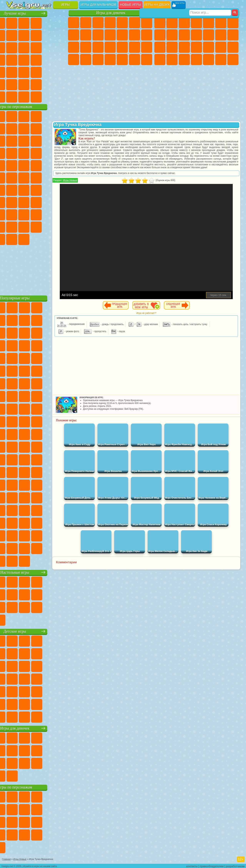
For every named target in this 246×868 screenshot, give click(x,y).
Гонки (233, 35)
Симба (24, 227)
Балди (36, 202)
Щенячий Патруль (36, 116)
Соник (60, 153)
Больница (110, 47)
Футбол (172, 23)
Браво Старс (60, 190)
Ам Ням (60, 141)
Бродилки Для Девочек (147, 23)
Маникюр (122, 47)
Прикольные (60, 60)
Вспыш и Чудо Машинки (48, 153)
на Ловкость (12, 35)
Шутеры (209, 60)
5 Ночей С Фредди (12, 128)
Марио (36, 165)
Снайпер (160, 47)
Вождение (12, 96)
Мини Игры (12, 72)
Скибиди (12, 239)
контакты (192, 865)
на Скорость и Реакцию (24, 72)
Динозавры (48, 60)
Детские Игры (48, 23)
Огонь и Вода (98, 23)
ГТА (160, 60)
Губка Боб (24, 116)
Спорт (60, 35)
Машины (160, 35)
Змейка (48, 72)
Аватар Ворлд (12, 227)
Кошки (110, 35)
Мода (86, 60)
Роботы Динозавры (196, 47)
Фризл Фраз (60, 165)
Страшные (36, 47)
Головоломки (60, 72)
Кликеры (60, 47)
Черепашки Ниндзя (172, 35)
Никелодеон (24, 84)
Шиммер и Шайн (24, 177)
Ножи (36, 60)
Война (36, 96)
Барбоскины (12, 165)
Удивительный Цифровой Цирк (48, 239)
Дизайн (110, 60)
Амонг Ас (48, 190)
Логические (48, 47)
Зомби (209, 23)
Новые (12, 23)
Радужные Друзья (48, 214)
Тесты (122, 23)
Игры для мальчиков (98, 5)
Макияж (147, 47)
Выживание (209, 47)
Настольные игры (37, 572)
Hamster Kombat (36, 239)
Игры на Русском (24, 60)
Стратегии (184, 23)
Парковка (160, 23)
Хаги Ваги (60, 202)
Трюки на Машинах (36, 72)
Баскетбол (60, 84)
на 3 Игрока (12, 84)
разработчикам (235, 865)
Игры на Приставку (60, 96)
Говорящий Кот (48, 116)
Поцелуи (147, 35)
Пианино (135, 60)
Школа (48, 84)
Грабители (221, 47)
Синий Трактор (12, 190)
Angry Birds (48, 141)
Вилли (12, 116)
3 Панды (24, 153)
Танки (196, 23)
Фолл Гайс (24, 190)
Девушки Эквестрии (86, 23)
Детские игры (37, 631)
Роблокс (12, 214)
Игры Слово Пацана (36, 227)
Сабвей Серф (36, 141)
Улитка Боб (24, 128)
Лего (24, 141)
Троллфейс (48, 128)
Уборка (122, 60)
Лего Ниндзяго (60, 116)
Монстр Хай (135, 23)
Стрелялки (233, 60)
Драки (221, 35)
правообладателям (212, 865)
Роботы (172, 47)
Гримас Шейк (24, 239)
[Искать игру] (210, 5)
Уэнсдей (48, 227)
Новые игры (131, 5)
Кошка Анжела (86, 35)
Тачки (36, 153)
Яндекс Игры (24, 35)
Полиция (184, 47)
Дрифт (184, 60)
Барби (110, 23)
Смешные (12, 47)
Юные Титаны (60, 177)
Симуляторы (36, 23)
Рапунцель (98, 47)
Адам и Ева (12, 177)
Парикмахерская (135, 35)
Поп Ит (36, 35)
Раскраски (74, 35)
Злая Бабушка (12, 141)
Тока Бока (60, 214)
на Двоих (60, 23)
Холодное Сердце (98, 35)
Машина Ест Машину (233, 47)
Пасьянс (12, 60)
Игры (66, 5)
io (24, 47)
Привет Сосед (36, 214)
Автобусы (196, 60)
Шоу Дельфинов (12, 153)
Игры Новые (86, 183)
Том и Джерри (48, 177)
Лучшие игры (37, 13)
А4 (24, 202)
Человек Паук (48, 165)
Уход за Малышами (98, 60)
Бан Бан (60, 227)
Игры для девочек (111, 13)
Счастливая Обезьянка (36, 177)
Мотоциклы (184, 35)
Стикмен (196, 35)
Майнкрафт (233, 23)
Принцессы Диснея (74, 60)
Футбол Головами (24, 96)
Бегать (221, 60)
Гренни (48, 202)
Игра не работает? (155, 316)
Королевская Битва (221, 23)
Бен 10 (172, 60)
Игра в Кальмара (12, 202)
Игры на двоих (157, 5)
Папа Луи (74, 47)
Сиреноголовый (36, 190)
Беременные (86, 47)
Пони (74, 23)
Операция (135, 47)
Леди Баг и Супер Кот (60, 128)
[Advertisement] (37, 269)
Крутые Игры (36, 84)
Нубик (24, 214)
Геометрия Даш (48, 35)
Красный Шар (36, 128)
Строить (48, 96)
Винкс (147, 60)
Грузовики (209, 35)
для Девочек (24, 23)
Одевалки (122, 35)
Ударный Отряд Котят (24, 165)
